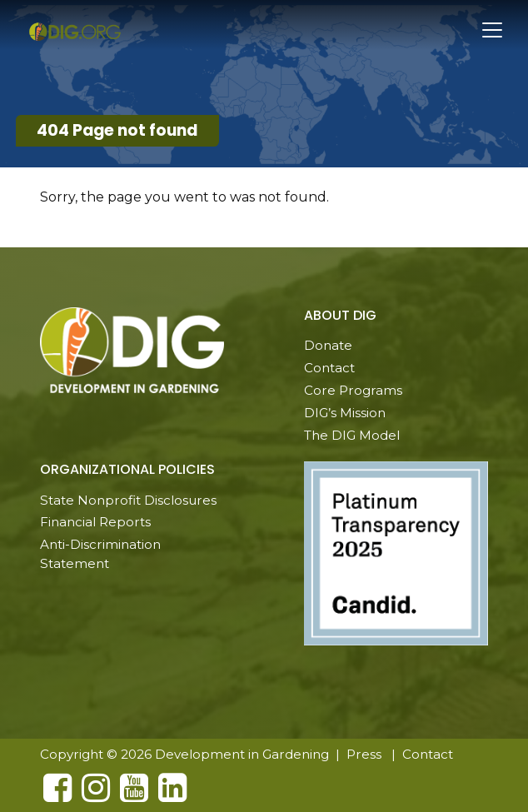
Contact (329, 368)
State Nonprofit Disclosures (128, 500)
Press (364, 754)
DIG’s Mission (345, 413)
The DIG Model (352, 435)
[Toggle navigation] (492, 30)
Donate (328, 345)
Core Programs (353, 390)
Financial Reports (95, 522)
